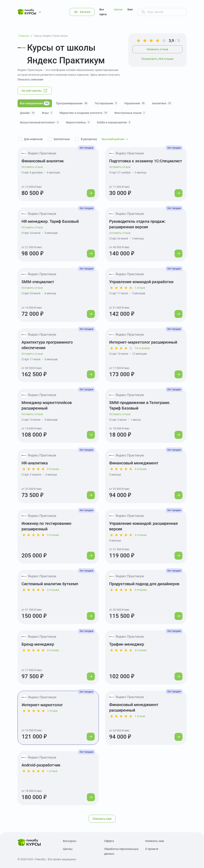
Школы (118, 9)
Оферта (109, 841)
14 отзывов (142, 348)
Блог (130, 9)
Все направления (35, 103)
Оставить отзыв (32, 167)
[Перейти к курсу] (91, 193)
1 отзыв (140, 288)
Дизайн (28, 113)
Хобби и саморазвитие (114, 122)
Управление (135, 103)
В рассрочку (89, 139)
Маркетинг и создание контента (84, 113)
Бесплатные (62, 139)
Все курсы (103, 12)
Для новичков (33, 139)
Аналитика (162, 103)
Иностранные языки (130, 113)
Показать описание (30, 79)
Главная (24, 36)
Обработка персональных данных (121, 851)
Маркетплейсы (78, 122)
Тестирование (106, 103)
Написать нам (154, 841)
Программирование (72, 103)
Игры (48, 113)
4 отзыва (141, 469)
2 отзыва (53, 469)
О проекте (152, 849)
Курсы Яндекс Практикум (51, 36)
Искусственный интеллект (40, 122)
